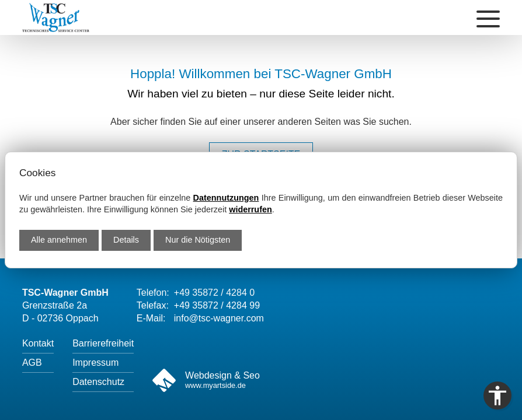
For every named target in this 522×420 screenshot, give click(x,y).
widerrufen (250, 209)
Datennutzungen (226, 198)
